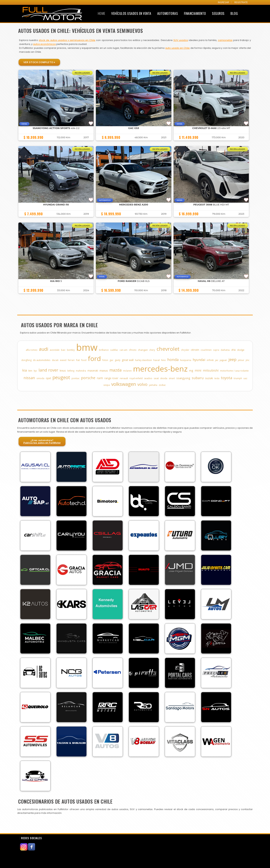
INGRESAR (223, 2)
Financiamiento (195, 13)
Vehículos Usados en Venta (131, 13)
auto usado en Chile (177, 48)
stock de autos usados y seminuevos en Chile (67, 40)
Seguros (218, 13)
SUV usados (181, 40)
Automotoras (168, 13)
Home (102, 13)
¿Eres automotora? (42, 441)
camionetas (225, 40)
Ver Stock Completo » (39, 62)
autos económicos (44, 44)
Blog (234, 13)
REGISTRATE (241, 2)
